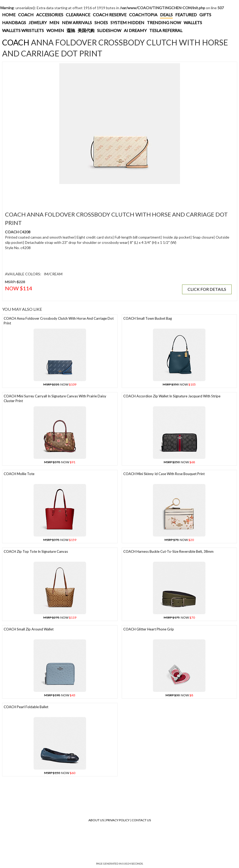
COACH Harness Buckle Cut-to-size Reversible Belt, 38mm (168, 551)
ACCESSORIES (50, 15)
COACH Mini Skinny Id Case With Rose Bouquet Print (164, 474)
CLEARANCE (78, 15)
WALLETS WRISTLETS (23, 30)
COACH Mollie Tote (19, 474)
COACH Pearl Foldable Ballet (26, 707)
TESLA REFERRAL (166, 30)
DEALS (166, 15)
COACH (26, 15)
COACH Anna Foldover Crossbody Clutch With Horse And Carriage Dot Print (59, 321)
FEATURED (186, 15)
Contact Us (141, 820)
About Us (96, 820)
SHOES (101, 22)
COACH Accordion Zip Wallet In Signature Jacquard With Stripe (172, 396)
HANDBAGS (14, 22)
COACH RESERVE (110, 15)
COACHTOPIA (143, 15)
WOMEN (55, 30)
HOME (9, 15)
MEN (54, 22)
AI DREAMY (135, 30)
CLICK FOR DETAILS (207, 289)
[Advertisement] (99, 194)
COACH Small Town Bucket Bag (148, 318)
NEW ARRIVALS (77, 22)
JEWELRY (38, 22)
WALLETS (193, 22)
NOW (60, 384)
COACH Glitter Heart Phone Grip (149, 629)
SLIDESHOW (109, 30)
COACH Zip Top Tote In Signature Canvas (36, 551)
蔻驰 (71, 30)
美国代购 (86, 30)
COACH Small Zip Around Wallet (29, 629)
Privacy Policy (118, 820)
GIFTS (205, 15)
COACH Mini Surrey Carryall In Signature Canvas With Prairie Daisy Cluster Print (55, 399)
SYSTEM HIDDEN (127, 22)
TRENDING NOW (164, 22)
